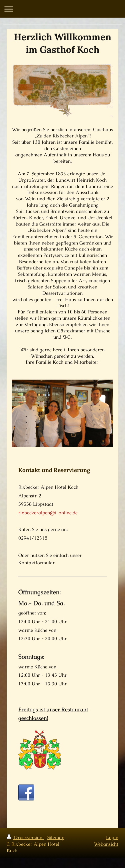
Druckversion (25, 837)
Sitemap (56, 837)
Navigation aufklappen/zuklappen (62, 9)
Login (112, 837)
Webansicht (106, 844)
